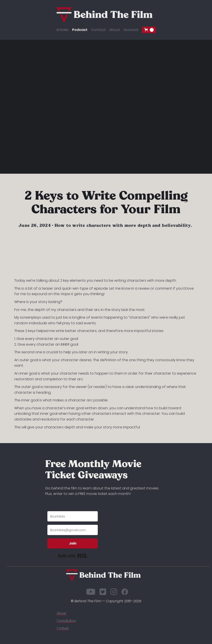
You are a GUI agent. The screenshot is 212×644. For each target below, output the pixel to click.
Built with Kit (73, 556)
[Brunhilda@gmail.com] (73, 530)
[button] (149, 30)
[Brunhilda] (73, 516)
